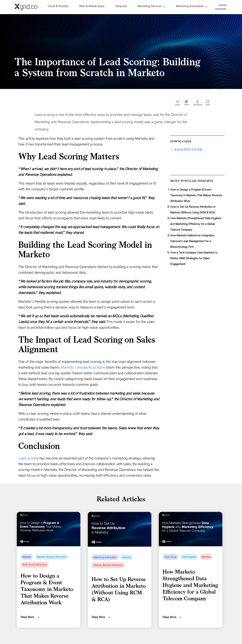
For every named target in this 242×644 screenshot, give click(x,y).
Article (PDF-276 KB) (186, 149)
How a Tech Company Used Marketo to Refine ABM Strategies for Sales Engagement (194, 258)
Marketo (27, 557)
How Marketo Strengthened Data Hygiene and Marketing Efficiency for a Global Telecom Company (196, 224)
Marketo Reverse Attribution (52, 557)
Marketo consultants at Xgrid (83, 367)
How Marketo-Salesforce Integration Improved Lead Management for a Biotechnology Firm (192, 241)
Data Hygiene (189, 557)
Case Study (170, 557)
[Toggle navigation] (221, 7)
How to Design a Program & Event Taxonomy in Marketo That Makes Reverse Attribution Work (196, 195)
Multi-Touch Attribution (35, 565)
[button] (151, 6)
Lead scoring (28, 458)
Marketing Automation (105, 557)
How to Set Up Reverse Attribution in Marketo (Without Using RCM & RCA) (193, 210)
